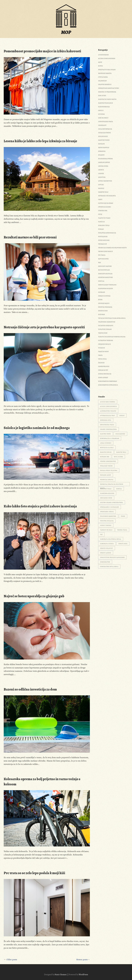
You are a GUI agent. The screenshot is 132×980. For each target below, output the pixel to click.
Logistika (102, 177)
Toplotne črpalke (105, 329)
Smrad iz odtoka (104, 296)
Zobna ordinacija (105, 374)
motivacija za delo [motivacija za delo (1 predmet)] (107, 448)
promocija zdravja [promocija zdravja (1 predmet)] (107, 480)
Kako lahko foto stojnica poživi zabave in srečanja (40, 506)
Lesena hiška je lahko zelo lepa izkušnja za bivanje (40, 141)
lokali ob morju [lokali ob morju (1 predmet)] (106, 443)
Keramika (102, 151)
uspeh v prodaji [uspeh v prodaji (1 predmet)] (106, 525)
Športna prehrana (105, 307)
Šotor (100, 300)
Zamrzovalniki (104, 366)
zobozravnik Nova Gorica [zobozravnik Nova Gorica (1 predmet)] (109, 567)
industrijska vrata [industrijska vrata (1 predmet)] (107, 425)
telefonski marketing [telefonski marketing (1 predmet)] (108, 516)
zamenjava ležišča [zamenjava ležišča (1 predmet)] (107, 544)
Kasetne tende (104, 140)
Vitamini (102, 348)
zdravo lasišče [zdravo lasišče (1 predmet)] (106, 553)
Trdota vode (103, 333)
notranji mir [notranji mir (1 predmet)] (105, 457)
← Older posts (10, 959)
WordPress (83, 975)
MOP (66, 32)
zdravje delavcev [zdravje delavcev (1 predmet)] (107, 548)
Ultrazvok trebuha (106, 340)
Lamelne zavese (104, 162)
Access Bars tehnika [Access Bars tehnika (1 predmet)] (108, 402)
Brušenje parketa (105, 73)
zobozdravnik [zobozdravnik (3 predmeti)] (105, 562)
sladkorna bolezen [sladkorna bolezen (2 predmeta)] (107, 493)
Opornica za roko (104, 207)
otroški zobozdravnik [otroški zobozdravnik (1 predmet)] (108, 461)
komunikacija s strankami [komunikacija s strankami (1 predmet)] (110, 438)
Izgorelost (102, 125)
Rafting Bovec (103, 259)
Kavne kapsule (104, 148)
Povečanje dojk (104, 240)
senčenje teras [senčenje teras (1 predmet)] (106, 489)
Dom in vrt (102, 96)
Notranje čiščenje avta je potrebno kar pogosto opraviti (44, 327)
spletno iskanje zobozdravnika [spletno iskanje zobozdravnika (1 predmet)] (112, 502)
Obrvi (100, 199)
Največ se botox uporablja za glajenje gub (34, 596)
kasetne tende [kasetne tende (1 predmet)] (105, 434)
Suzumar (101, 314)
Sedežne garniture (105, 277)
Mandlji (101, 188)
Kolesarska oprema (105, 159)
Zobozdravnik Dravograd (108, 381)
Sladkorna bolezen (105, 288)
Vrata (100, 355)
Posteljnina (103, 237)
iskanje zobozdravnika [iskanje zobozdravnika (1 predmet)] (108, 429)
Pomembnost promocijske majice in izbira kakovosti (42, 51)
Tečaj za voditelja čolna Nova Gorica (112, 318)
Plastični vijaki (104, 218)
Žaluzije (101, 363)
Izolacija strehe (104, 133)
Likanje (101, 173)
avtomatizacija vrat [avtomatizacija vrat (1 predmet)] (107, 416)
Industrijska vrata (105, 122)
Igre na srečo (103, 118)
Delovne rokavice (105, 84)
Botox (100, 66)
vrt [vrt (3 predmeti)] (101, 535)
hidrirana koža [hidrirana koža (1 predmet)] (106, 420)
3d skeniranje (103, 55)
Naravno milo (103, 192)
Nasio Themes (61, 975)
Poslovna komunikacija (107, 233)
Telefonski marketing (107, 322)
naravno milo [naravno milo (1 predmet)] (121, 452)
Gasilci (101, 110)
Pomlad (101, 229)
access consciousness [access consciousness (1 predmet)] (109, 406)
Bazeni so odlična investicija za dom (30, 689)
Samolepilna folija (105, 274)
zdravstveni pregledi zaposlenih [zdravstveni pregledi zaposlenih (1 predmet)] (112, 557)
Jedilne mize (103, 136)
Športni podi (103, 311)
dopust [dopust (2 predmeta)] (122, 416)
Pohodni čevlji (104, 225)
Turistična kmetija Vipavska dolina (112, 337)
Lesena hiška (103, 166)
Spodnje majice (104, 303)
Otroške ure (103, 211)
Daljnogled (102, 81)
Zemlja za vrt (103, 370)
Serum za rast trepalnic (107, 285)
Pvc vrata (102, 255)
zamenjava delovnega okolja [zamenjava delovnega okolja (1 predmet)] (111, 539)
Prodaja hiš (102, 244)
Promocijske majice (105, 251)
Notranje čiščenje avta (107, 196)
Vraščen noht (103, 352)
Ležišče (101, 170)
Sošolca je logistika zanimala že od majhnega (37, 428)
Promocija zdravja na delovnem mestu (112, 248)
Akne (100, 62)
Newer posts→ (83, 959)
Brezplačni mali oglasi (107, 70)
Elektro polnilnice (105, 103)
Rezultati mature (105, 266)
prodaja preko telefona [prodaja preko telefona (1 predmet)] (109, 470)
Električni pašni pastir (107, 99)
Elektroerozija (104, 107)
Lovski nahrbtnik (105, 181)
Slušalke (102, 292)
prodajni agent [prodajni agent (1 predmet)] (106, 475)
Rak (99, 263)
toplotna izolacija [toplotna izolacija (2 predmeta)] (107, 521)
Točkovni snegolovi (106, 326)
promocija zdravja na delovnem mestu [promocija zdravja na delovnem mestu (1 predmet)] (112, 485)
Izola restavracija (105, 129)
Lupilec (101, 185)
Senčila (101, 281)
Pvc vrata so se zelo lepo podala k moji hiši (34, 873)
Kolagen (101, 155)
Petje (100, 214)
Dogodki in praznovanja (107, 92)
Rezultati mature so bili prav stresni (30, 237)
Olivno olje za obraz (106, 203)
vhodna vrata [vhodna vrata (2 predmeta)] (122, 530)
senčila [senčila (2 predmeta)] (119, 489)
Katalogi (101, 144)
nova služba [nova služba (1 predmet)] (118, 457)
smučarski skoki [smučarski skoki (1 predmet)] (106, 498)
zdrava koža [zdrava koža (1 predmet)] (123, 544)
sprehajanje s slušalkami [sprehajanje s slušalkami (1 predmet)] (110, 507)
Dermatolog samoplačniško (109, 88)
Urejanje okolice (104, 344)
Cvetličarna (103, 77)
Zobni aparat (103, 378)
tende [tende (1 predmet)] (123, 516)
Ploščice (101, 222)
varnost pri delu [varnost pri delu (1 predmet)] (106, 530)
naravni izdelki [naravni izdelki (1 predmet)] (106, 452)
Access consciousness (107, 58)
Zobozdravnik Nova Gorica (108, 385)
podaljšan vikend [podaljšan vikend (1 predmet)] (106, 466)
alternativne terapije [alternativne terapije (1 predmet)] (108, 411)
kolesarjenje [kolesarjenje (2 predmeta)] (120, 434)
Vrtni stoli (102, 359)
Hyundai (101, 114)
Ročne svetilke (104, 270)
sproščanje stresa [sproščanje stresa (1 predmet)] (107, 512)
